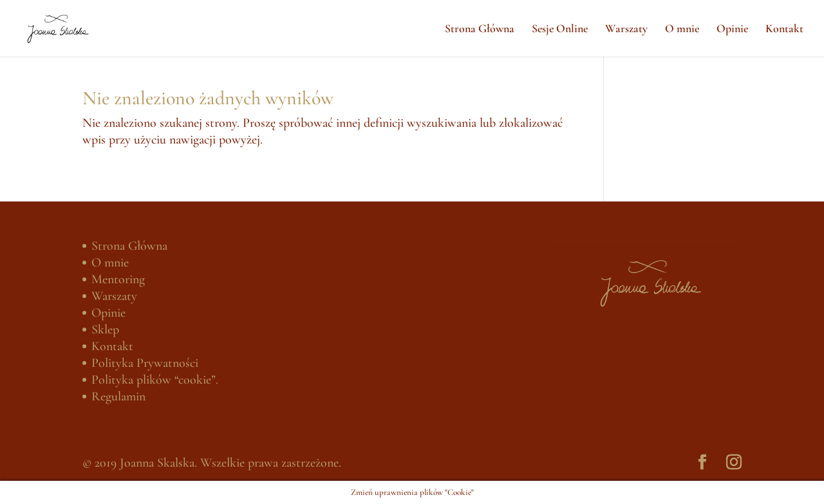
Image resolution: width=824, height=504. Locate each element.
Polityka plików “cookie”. (155, 380)
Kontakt (784, 30)
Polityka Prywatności (145, 363)
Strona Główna (480, 30)
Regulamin (118, 397)
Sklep (105, 330)
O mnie (682, 30)
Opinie (732, 30)
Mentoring (118, 279)
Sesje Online (560, 30)
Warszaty (626, 30)
